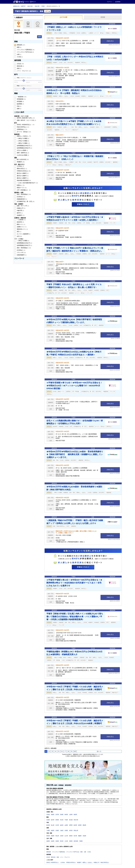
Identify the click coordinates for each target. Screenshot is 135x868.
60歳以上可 (21, 208)
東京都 (71, 820)
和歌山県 (76, 830)
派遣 (19, 68)
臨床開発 (20, 104)
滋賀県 (53, 830)
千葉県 (66, 820)
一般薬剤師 (21, 97)
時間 (38, 24)
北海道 (48, 815)
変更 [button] (39, 37)
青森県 (53, 815)
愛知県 (84, 825)
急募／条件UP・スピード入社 (26, 120)
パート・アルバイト (24, 71)
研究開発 (20, 101)
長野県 (71, 825)
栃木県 (53, 820)
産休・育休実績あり (24, 194)
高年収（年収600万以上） (25, 125)
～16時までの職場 (23, 138)
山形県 (71, 815)
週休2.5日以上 (22, 169)
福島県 (75, 815)
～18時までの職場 (23, 143)
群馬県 (57, 820)
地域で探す (30, 6)
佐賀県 (53, 841)
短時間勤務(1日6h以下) (24, 148)
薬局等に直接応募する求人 (26, 118)
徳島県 (71, 836)
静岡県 (80, 825)
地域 (19, 24)
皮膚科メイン (22, 227)
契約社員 (20, 66)
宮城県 (62, 815)
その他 (20, 57)
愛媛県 (80, 836)
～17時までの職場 (23, 141)
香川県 (75, 836)
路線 (28, 24)
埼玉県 (62, 820)
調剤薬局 (21, 45)
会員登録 (118, 2)
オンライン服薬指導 (23, 234)
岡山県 (57, 836)
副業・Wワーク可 (23, 206)
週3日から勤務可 (22, 178)
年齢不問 (20, 211)
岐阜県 (75, 825)
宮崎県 (71, 841)
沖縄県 (81, 841)
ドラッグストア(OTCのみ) (25, 52)
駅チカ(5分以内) (23, 159)
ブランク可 (21, 253)
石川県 (57, 825)
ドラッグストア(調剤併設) (25, 50)
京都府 (57, 830)
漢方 (19, 232)
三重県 (48, 830)
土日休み (20, 166)
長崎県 (57, 841)
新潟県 (48, 825)
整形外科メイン (22, 229)
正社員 (20, 64)
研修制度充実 (22, 199)
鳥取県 (48, 836)
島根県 (53, 836)
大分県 (66, 841)
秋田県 (66, 815)
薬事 (19, 109)
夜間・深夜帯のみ (23, 153)
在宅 (19, 236)
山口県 (66, 836)
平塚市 (43, 6)
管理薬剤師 (21, 99)
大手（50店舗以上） (23, 190)
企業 (19, 54)
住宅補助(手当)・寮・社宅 (25, 201)
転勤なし (21, 185)
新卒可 (20, 213)
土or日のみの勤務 (23, 155)
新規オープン (22, 188)
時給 (24, 86)
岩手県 (57, 815)
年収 (24, 78)
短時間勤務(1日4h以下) (24, 146)
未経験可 (21, 215)
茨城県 (48, 820)
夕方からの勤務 (22, 150)
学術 (19, 106)
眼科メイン (21, 224)
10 (75, 751)
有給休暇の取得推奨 (24, 180)
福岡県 (48, 841)
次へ (99, 751)
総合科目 (20, 222)
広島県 (62, 836)
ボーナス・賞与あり (24, 132)
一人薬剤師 (21, 220)
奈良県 (71, 830)
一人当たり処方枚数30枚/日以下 (27, 183)
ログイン (110, 2)
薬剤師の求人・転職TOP (19, 6)
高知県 (84, 836)
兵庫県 (66, 830)
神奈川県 (37, 6)
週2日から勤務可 (22, 176)
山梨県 (66, 825)
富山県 (53, 825)
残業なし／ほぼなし (24, 136)
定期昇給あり (22, 129)
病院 (19, 47)
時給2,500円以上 (23, 127)
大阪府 (62, 830)
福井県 (62, 825)
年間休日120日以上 (24, 171)
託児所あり (21, 197)
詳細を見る (110, 41)
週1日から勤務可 (22, 173)
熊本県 (62, 841)
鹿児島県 (76, 841)
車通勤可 (21, 162)
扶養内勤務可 (22, 255)
